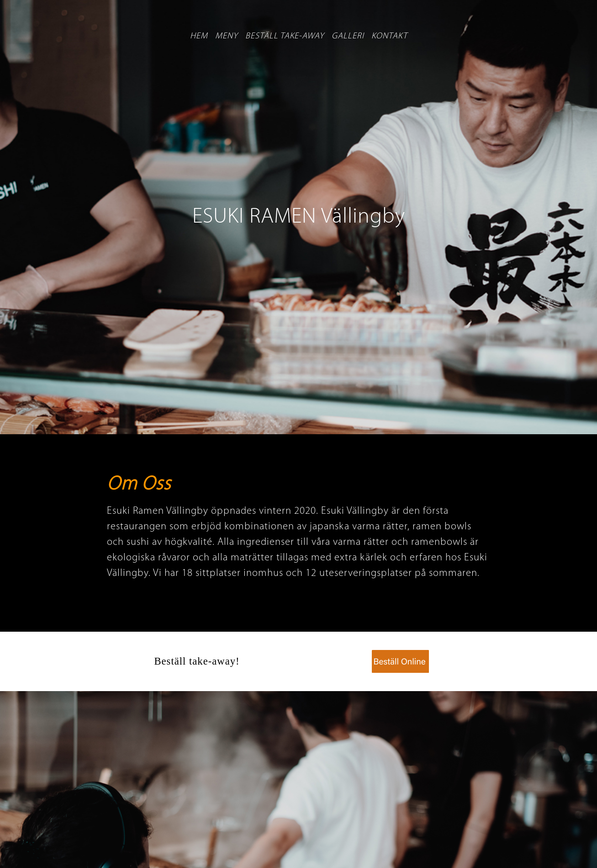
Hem (199, 36)
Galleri (348, 36)
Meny (227, 36)
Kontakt (389, 36)
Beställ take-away (285, 36)
